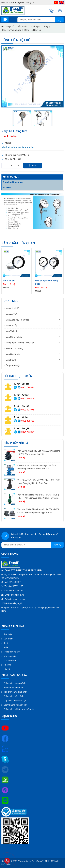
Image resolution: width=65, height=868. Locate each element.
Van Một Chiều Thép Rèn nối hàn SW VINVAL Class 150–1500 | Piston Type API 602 (39, 511)
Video (6, 647)
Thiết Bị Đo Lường (39, 27)
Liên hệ (7, 669)
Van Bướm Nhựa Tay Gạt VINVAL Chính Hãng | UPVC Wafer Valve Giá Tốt (39, 453)
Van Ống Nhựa (13, 354)
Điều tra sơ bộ (8, 2)
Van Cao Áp (12, 326)
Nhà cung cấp (10, 656)
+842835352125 (16, 586)
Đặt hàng (32, 166)
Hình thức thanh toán (14, 688)
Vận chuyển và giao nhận (15, 692)
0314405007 (15, 582)
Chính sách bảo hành (14, 696)
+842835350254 (16, 591)
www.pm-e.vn (19, 599)
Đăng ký (30, 2)
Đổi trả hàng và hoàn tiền (15, 705)
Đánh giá (7, 187)
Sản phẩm (22, 27)
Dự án (6, 643)
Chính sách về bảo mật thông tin (19, 709)
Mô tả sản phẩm (11, 177)
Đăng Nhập (20, 2)
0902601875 (28, 410)
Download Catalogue (13, 182)
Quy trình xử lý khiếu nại (15, 701)
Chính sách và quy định (15, 683)
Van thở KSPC (13, 308)
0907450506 (28, 399)
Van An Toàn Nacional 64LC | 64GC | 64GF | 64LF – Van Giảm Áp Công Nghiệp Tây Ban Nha (38, 497)
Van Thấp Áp (12, 331)
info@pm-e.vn (17, 595)
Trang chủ (9, 27)
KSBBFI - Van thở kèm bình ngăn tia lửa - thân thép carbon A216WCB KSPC (37, 467)
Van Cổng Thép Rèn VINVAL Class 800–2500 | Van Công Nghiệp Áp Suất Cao (39, 482)
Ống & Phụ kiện (13, 366)
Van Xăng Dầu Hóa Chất (17, 320)
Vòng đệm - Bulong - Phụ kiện (20, 343)
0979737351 (28, 432)
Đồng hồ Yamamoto (11, 30)
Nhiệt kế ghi (9, 281)
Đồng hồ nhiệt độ (33, 30)
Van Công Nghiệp (14, 337)
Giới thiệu (8, 634)
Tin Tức (7, 665)
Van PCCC (11, 360)
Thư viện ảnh (10, 660)
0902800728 (28, 421)
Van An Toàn (12, 314)
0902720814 (28, 387)
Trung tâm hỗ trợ (12, 652)
